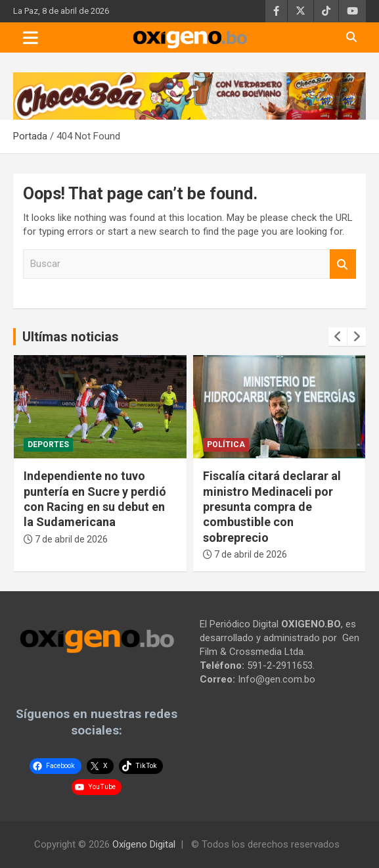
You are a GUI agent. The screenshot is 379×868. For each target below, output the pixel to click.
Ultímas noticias (71, 337)
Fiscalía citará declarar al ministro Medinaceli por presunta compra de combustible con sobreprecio (272, 507)
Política (226, 445)
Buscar (343, 264)
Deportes (48, 445)
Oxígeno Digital (144, 844)
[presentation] (338, 337)
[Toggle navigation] (31, 37)
